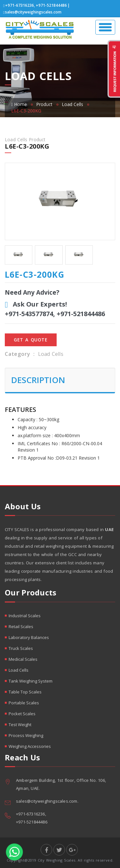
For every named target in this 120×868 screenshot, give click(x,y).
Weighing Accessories (30, 746)
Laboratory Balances (29, 637)
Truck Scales (21, 648)
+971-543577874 (29, 314)
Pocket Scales (22, 714)
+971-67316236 (20, 5)
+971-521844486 (51, 5)
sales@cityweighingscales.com (33, 12)
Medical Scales (23, 659)
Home (19, 104)
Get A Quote (31, 340)
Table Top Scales (25, 692)
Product (44, 104)
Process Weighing (26, 735)
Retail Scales (21, 626)
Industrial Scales (25, 616)
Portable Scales (24, 703)
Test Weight (20, 725)
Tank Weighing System (31, 681)
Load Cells (72, 104)
